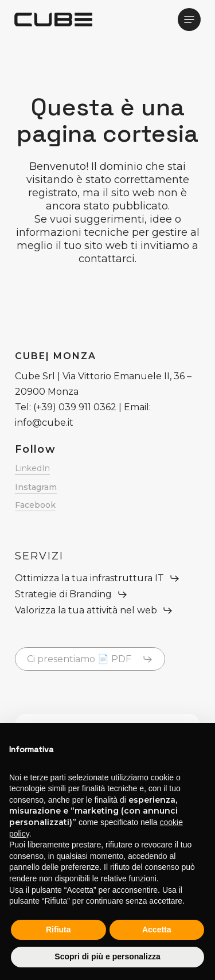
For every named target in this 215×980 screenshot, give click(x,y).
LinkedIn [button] (32, 468)
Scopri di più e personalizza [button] (107, 956)
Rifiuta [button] (58, 930)
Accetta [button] (157, 930)
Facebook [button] (35, 505)
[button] (189, 20)
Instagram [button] (36, 487)
